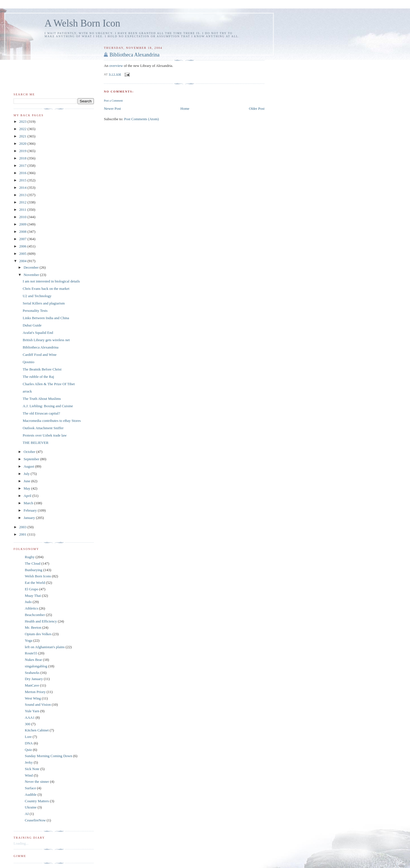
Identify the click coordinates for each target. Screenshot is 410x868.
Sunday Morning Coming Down (49, 756)
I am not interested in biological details (51, 281)
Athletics (31, 608)
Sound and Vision (38, 704)
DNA (29, 743)
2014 (23, 188)
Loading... (21, 843)
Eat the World (35, 583)
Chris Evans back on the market (46, 289)
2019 (23, 151)
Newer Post (112, 108)
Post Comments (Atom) (142, 119)
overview (116, 66)
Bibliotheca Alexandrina (134, 55)
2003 (23, 527)
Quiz (28, 750)
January (30, 518)
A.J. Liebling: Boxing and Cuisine (48, 406)
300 (28, 724)
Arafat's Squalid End (38, 333)
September (32, 459)
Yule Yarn (32, 711)
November (32, 275)
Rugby (30, 557)
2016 (23, 173)
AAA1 (30, 717)
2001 (23, 534)
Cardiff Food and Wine (39, 355)
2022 (23, 129)
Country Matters (37, 801)
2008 (23, 232)
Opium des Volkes (38, 634)
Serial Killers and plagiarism (44, 303)
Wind (29, 775)
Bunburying (34, 570)
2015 (23, 180)
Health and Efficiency (41, 621)
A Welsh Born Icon (82, 23)
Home (185, 108)
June (27, 481)
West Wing (33, 698)
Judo (28, 602)
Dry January (34, 679)
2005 (23, 254)
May (27, 488)
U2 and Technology (37, 296)
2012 (23, 202)
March (29, 503)
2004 (23, 261)
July (27, 474)
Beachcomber (35, 615)
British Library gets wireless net (46, 340)
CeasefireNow (35, 820)
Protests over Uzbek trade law (45, 435)
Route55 (31, 653)
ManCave (32, 685)
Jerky (29, 762)
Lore (28, 737)
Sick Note (32, 769)
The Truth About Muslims (42, 399)
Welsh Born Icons (38, 576)
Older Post (257, 108)
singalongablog (36, 666)
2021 (23, 136)
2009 (23, 224)
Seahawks (32, 673)
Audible (31, 794)
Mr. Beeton (33, 627)
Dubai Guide (32, 325)
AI (27, 814)
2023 (23, 121)
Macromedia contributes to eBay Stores (52, 421)
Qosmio (28, 362)
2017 (23, 166)
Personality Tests (35, 311)
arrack (27, 391)
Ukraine (31, 807)
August (29, 466)
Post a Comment (113, 101)
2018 (23, 158)
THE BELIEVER (35, 443)
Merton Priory (35, 692)
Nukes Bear (33, 660)
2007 (23, 239)
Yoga (29, 640)
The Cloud (33, 563)
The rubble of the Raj (38, 377)
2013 (23, 195)
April (28, 496)
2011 (23, 210)
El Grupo (32, 589)
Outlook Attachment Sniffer (43, 428)
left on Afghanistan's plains (45, 647)
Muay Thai (33, 596)
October (30, 452)
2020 (23, 143)
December (32, 267)
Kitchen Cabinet (37, 730)
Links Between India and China (46, 318)
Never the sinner (37, 782)
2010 (23, 217)
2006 (23, 246)
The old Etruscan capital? (41, 413)
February (31, 510)
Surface (30, 788)
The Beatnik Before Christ (42, 369)
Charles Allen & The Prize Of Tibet (49, 384)
